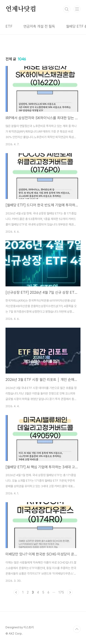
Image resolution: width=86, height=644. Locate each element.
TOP (77, 629)
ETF (9, 26)
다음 (70, 592)
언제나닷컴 (21, 9)
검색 (67, 9)
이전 (16, 592)
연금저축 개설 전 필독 (39, 26)
